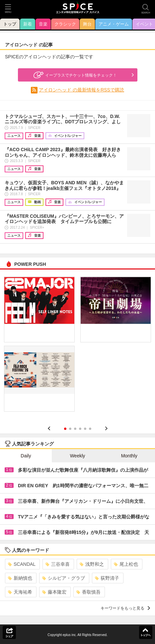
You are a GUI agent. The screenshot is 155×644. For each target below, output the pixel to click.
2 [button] (70, 429)
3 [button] (75, 429)
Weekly (78, 456)
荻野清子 (107, 578)
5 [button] (85, 429)
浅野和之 (92, 564)
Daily (26, 456)
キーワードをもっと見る (125, 608)
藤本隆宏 (54, 592)
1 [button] (65, 429)
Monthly (129, 456)
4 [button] (80, 429)
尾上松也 (126, 564)
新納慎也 (20, 578)
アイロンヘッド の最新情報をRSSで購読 (81, 90)
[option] (77, 346)
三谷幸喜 (58, 564)
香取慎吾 (88, 592)
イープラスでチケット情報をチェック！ (74, 75)
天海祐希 (20, 592)
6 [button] (90, 429)
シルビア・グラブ (64, 578)
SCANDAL (22, 564)
